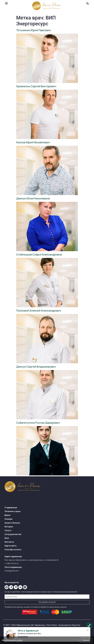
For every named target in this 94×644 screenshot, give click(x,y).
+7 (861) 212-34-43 (12, 563)
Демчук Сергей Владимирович (36, 367)
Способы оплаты (13, 549)
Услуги (8, 530)
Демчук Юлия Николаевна (33, 198)
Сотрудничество (13, 534)
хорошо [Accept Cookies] (86, 640)
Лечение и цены (13, 511)
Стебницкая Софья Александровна (39, 254)
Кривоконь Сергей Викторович (36, 86)
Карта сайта (10, 546)
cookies (19, 640)
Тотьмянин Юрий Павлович (34, 30)
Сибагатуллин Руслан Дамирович (38, 423)
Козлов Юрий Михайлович (33, 142)
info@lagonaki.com (12, 571)
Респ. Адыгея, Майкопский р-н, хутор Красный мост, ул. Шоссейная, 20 (31, 560)
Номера (8, 519)
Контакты (9, 542)
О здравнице (11, 507)
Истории (9, 527)
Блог (7, 538)
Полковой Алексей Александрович (39, 311)
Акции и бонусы (12, 523)
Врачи (8, 515)
